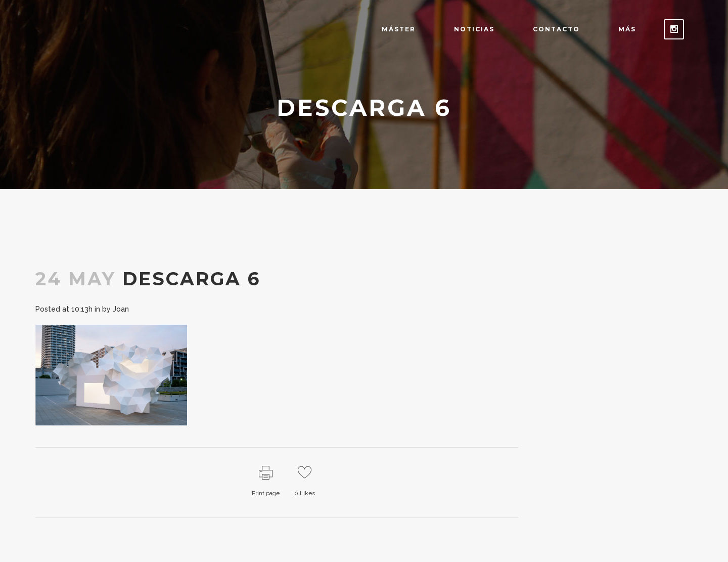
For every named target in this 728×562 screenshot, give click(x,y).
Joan (121, 309)
